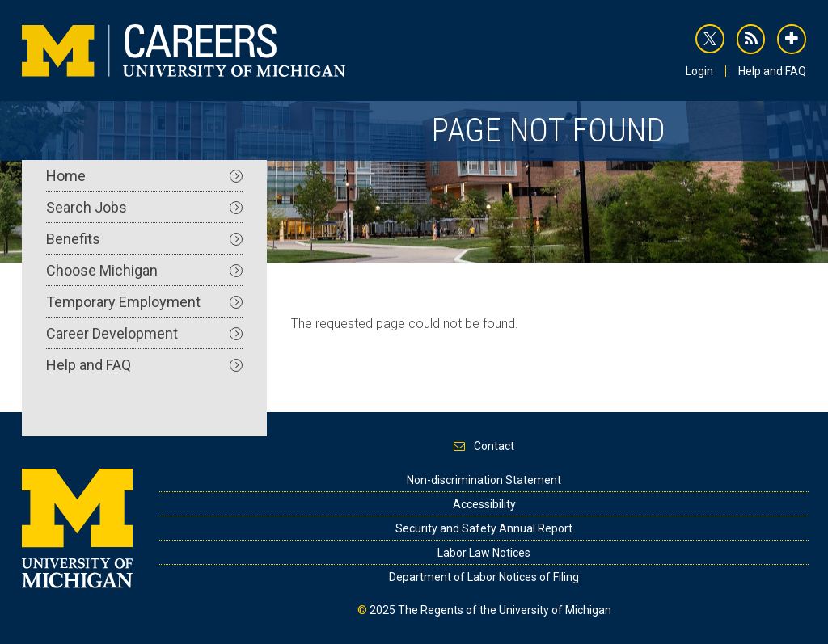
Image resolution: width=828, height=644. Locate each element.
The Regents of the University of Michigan (505, 610)
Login (699, 71)
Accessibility (484, 504)
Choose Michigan (144, 270)
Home (144, 176)
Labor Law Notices (484, 553)
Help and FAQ (772, 71)
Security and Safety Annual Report (484, 528)
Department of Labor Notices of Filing (484, 577)
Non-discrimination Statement (484, 480)
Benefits (144, 239)
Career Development (144, 333)
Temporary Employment (144, 302)
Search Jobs (144, 207)
